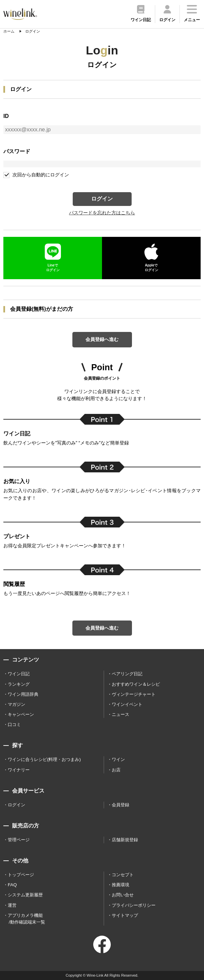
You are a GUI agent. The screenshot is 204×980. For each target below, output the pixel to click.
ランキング (19, 684)
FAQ (12, 885)
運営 (12, 905)
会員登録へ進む (102, 339)
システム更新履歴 (25, 895)
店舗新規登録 (125, 840)
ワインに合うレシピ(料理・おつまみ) (44, 759)
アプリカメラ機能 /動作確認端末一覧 (26, 919)
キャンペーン (21, 714)
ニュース (121, 714)
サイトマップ (125, 915)
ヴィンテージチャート (134, 694)
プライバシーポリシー (134, 905)
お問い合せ (123, 895)
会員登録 (121, 805)
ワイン (118, 759)
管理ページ (19, 840)
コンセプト (123, 875)
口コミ (14, 725)
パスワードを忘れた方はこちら (102, 213)
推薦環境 (121, 885)
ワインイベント (127, 704)
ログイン (102, 199)
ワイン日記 (19, 674)
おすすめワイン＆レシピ (136, 684)
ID (6, 116)
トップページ (21, 875)
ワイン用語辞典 (23, 694)
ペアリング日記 (127, 674)
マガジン (16, 704)
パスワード (17, 151)
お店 (116, 770)
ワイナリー (19, 770)
